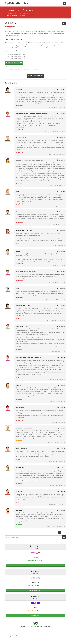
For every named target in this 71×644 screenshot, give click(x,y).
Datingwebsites (13, 640)
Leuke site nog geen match (24, 428)
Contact (30, 640)
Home (6, 640)
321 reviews (40, 611)
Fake (18, 191)
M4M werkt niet (21, 138)
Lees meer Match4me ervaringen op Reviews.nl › (36, 627)
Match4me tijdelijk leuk (23, 306)
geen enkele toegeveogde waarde (26, 272)
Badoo (35, 607)
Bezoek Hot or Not (35, 590)
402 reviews (40, 586)
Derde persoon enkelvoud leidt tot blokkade (29, 160)
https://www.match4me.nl (12, 66)
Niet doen (19, 90)
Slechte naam (20, 408)
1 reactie (61, 272)
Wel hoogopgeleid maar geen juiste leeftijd (29, 358)
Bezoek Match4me (14, 63)
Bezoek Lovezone (36, 565)
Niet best (19, 212)
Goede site (19, 510)
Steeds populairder (22, 449)
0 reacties (61, 90)
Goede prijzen (20, 467)
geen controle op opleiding (24, 231)
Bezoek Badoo (36, 615)
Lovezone (36, 69)
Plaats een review (36, 76)
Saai (17, 289)
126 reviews (40, 561)
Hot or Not (36, 582)
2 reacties (61, 326)
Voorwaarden (23, 640)
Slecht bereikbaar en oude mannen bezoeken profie (32, 114)
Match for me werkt (22, 326)
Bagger (18, 251)
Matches (19, 385)
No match (19, 491)
